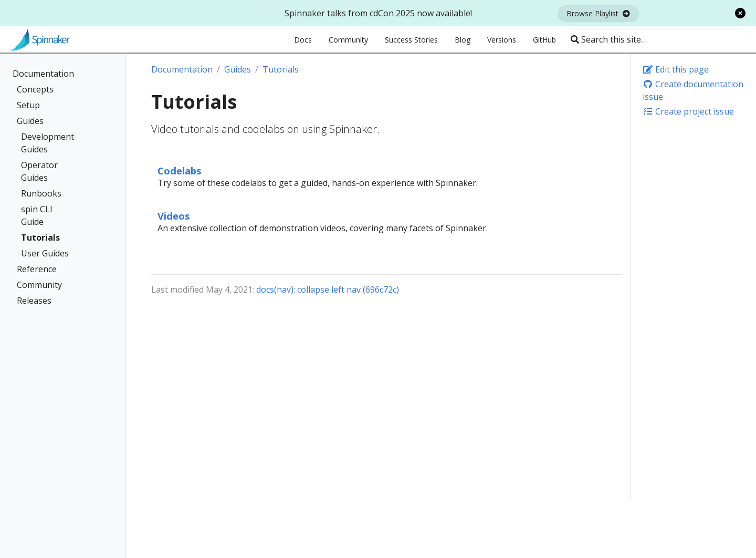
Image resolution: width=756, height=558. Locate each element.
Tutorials (40, 237)
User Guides (45, 253)
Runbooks (41, 193)
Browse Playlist (598, 13)
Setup (28, 105)
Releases (34, 301)
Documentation (43, 74)
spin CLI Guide (37, 215)
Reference (37, 269)
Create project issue (688, 111)
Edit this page (676, 69)
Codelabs (180, 170)
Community (39, 285)
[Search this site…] (656, 39)
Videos (174, 216)
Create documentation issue (693, 90)
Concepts (35, 89)
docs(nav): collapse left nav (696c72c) (328, 290)
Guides (30, 121)
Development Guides (48, 143)
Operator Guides (39, 171)
